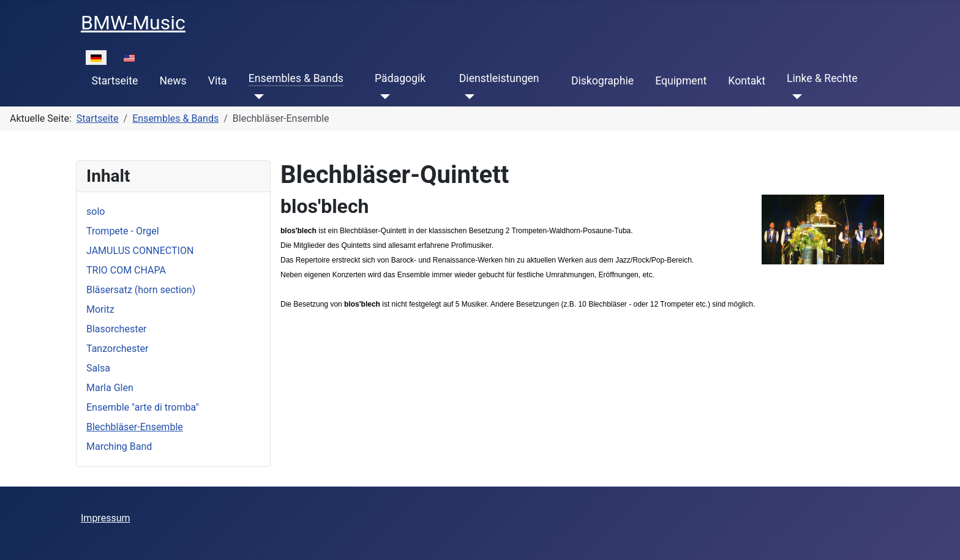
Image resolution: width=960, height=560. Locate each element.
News (173, 81)
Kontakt (747, 81)
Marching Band (119, 446)
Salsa (98, 368)
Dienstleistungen (499, 78)
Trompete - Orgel (123, 231)
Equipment (681, 81)
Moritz (100, 309)
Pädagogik (400, 78)
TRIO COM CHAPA (126, 270)
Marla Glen (110, 388)
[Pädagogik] (382, 97)
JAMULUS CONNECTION (140, 251)
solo (96, 211)
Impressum (106, 518)
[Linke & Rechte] (794, 97)
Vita (218, 81)
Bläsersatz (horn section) (141, 290)
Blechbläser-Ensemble (135, 427)
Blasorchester (116, 329)
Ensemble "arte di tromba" (143, 407)
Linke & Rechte (822, 78)
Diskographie (602, 81)
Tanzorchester (117, 349)
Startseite (115, 81)
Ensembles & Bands (296, 78)
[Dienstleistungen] (467, 97)
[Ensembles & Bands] (256, 97)
